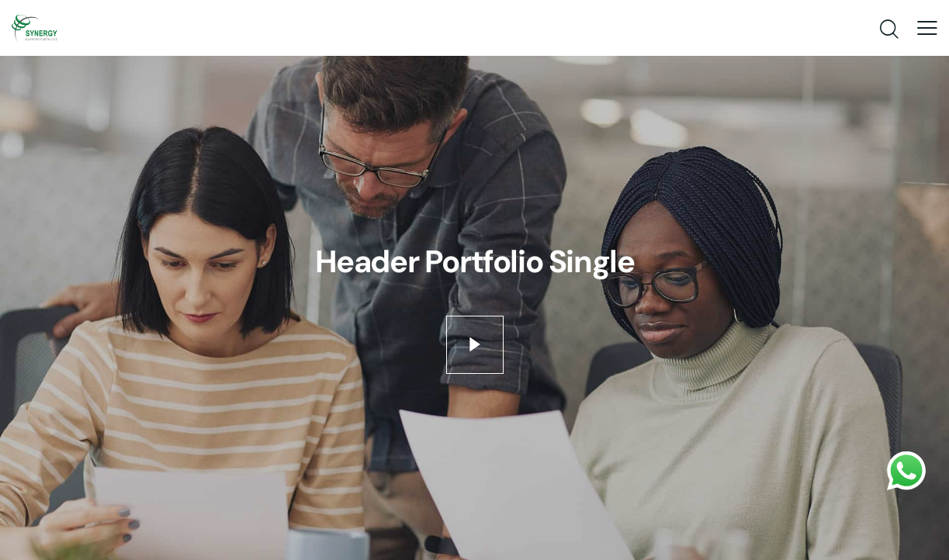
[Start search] (888, 30)
